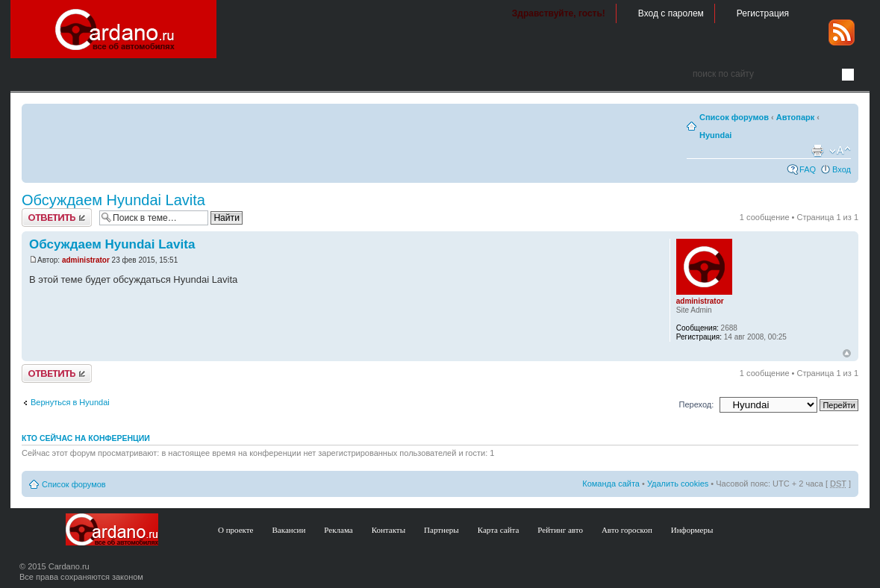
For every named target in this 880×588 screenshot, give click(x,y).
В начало (847, 354)
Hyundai (715, 135)
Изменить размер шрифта (840, 151)
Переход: (697, 404)
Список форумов (734, 117)
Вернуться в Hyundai (70, 402)
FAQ (808, 169)
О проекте (236, 530)
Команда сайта (611, 484)
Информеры (692, 530)
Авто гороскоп (627, 530)
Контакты (388, 530)
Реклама (338, 530)
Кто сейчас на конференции (86, 438)
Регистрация (763, 13)
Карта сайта (499, 530)
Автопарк (796, 117)
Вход (842, 169)
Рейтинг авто (560, 530)
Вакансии (289, 530)
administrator (86, 260)
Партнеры (441, 530)
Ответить (57, 218)
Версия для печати (817, 151)
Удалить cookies (678, 484)
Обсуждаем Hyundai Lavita (113, 200)
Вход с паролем (671, 13)
